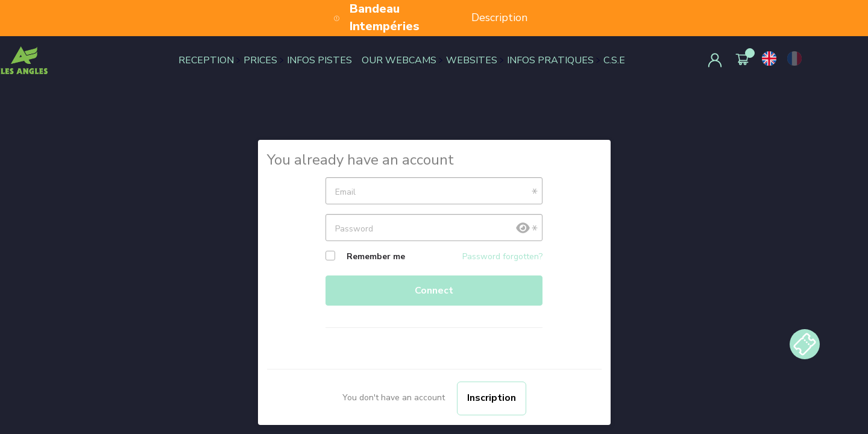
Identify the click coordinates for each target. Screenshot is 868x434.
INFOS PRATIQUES (550, 60)
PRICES (260, 60)
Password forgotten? (502, 256)
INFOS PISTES (319, 60)
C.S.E (614, 60)
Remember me (376, 256)
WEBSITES (472, 60)
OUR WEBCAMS (399, 60)
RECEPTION (206, 60)
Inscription (492, 398)
